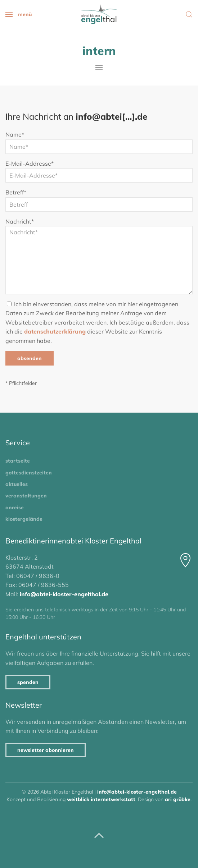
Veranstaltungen (26, 496)
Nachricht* (20, 221)
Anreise (15, 508)
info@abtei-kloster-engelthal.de (64, 594)
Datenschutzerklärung (55, 331)
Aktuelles (17, 484)
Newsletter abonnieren (46, 750)
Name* (15, 134)
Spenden (28, 682)
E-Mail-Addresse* (30, 164)
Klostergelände (24, 519)
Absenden (30, 358)
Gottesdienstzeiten (29, 473)
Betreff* (16, 192)
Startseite (18, 461)
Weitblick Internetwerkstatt (101, 799)
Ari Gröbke (178, 799)
